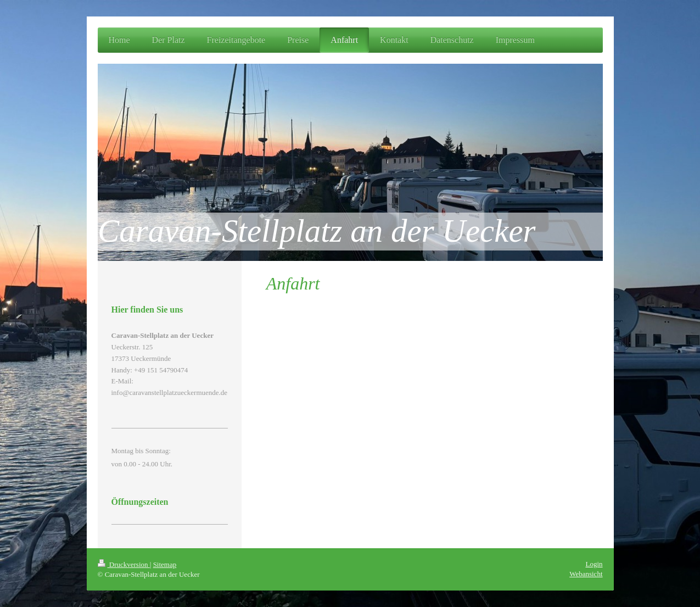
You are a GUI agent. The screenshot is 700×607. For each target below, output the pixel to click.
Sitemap (165, 564)
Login (594, 564)
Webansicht (586, 574)
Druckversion (124, 564)
